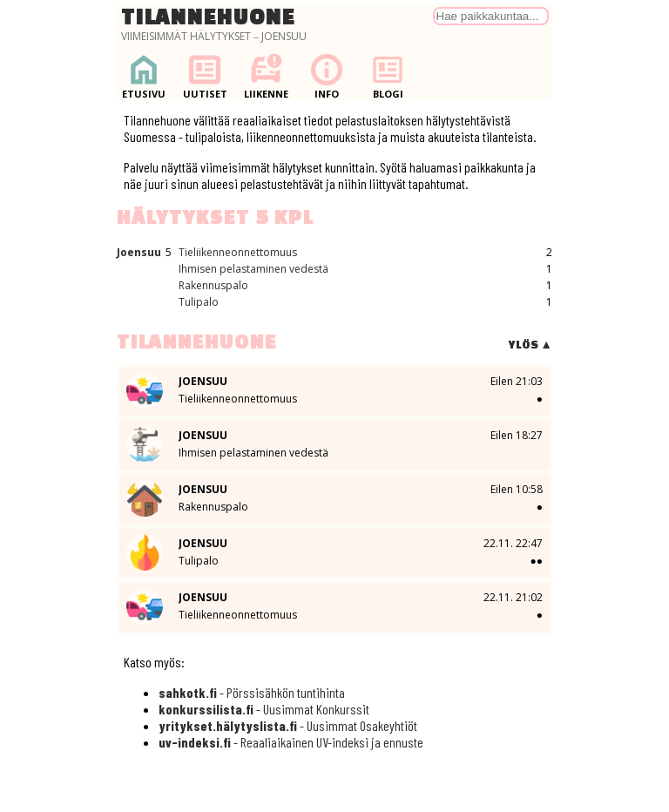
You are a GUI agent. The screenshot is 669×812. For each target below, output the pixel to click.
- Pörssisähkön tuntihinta (252, 692)
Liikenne (266, 76)
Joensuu (139, 252)
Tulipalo (199, 302)
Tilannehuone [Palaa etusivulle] (208, 17)
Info (327, 76)
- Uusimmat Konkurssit (264, 709)
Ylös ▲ (530, 345)
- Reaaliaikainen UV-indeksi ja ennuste (291, 742)
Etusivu (144, 76)
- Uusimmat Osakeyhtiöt (288, 725)
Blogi (388, 76)
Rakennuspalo (213, 285)
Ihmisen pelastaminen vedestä (253, 269)
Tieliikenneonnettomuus (238, 252)
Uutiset (205, 76)
